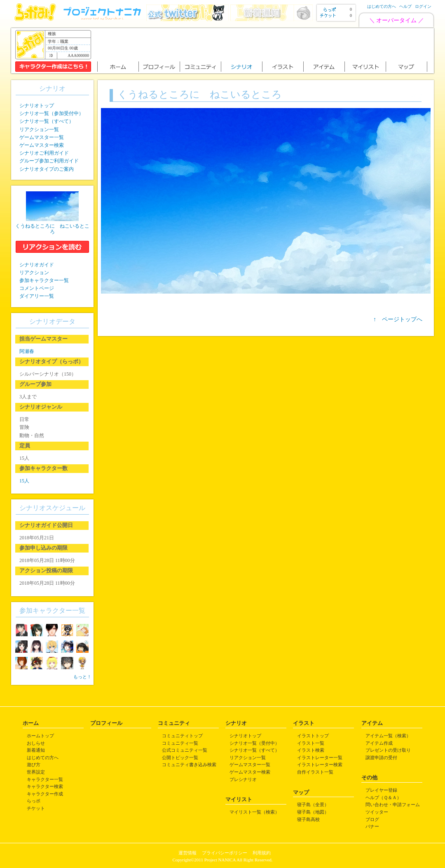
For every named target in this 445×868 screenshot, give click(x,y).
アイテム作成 (379, 743)
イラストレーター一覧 (320, 757)
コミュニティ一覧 (180, 743)
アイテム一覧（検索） (388, 736)
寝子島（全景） (313, 804)
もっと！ (82, 677)
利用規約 (262, 853)
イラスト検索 (311, 750)
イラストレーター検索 (320, 764)
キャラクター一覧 (45, 779)
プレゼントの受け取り (388, 750)
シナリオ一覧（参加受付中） (52, 113)
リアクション (34, 273)
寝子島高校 (308, 819)
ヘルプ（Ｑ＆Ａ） (383, 797)
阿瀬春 (27, 351)
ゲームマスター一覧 (42, 137)
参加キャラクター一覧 (44, 280)
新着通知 (36, 750)
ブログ (372, 819)
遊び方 (34, 764)
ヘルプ (405, 6)
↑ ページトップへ (398, 319)
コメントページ (37, 288)
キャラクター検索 (45, 786)
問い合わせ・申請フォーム (393, 804)
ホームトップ (40, 736)
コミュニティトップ (182, 736)
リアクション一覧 (39, 129)
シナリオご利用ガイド (44, 153)
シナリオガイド (37, 265)
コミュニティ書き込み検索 (189, 764)
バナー (372, 826)
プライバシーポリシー (225, 853)
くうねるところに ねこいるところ (52, 229)
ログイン (423, 6)
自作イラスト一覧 (315, 772)
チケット (36, 808)
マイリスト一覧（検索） (254, 812)
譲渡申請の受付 (381, 757)
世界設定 (36, 772)
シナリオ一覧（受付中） (254, 743)
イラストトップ (313, 736)
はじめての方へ (382, 6)
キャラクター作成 (45, 794)
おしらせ (36, 743)
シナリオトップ (37, 106)
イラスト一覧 (311, 743)
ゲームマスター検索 (42, 145)
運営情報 (187, 853)
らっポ (34, 801)
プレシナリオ (243, 779)
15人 (24, 481)
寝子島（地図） (313, 812)
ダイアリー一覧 (37, 296)
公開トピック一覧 (180, 757)
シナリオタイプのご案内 (47, 169)
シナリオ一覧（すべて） (47, 121)
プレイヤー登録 (381, 790)
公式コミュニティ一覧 (185, 750)
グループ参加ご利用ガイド (49, 161)
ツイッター (377, 812)
